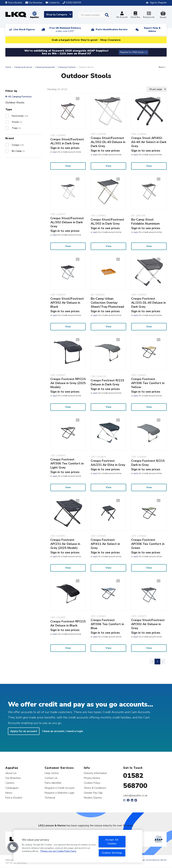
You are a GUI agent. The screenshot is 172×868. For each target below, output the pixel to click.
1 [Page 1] (157, 661)
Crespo (18, 145)
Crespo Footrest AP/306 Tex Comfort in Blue (107, 624)
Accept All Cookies (112, 842)
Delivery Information (95, 773)
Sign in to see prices (65, 148)
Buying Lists (149, 15)
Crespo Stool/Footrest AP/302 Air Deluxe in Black (67, 303)
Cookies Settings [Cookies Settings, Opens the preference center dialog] (112, 853)
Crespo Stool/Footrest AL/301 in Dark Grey (67, 141)
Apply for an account (24, 731)
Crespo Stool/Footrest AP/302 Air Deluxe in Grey (148, 624)
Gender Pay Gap (93, 793)
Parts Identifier (53, 783)
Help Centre (52, 773)
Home (8, 67)
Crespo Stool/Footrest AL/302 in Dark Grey (107, 222)
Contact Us (51, 778)
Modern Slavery (93, 798)
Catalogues (12, 788)
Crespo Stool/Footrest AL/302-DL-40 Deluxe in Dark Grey (108, 142)
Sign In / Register (158, 3)
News (9, 793)
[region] (78, 846)
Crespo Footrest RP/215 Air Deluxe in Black (68, 623)
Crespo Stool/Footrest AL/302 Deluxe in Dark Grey (67, 222)
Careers (10, 783)
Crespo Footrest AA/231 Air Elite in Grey (108, 463)
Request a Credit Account (60, 788)
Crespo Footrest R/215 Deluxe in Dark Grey (107, 382)
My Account (122, 15)
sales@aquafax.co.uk (135, 795)
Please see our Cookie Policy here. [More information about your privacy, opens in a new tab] (58, 851)
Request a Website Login (59, 793)
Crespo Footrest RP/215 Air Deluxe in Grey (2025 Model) (68, 383)
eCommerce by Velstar (156, 860)
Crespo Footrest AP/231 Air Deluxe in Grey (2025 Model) (65, 544)
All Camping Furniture (18, 97)
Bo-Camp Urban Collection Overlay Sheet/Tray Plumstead (107, 303)
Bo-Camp (18, 151)
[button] (13, 847)
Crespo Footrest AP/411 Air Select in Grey (105, 544)
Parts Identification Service (112, 30)
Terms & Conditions (95, 788)
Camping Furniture (67, 67)
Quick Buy (135, 15)
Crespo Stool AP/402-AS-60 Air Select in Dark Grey (149, 142)
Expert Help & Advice (152, 30)
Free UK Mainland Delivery (65, 30)
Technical (50, 798)
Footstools (20, 116)
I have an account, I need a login (63, 731)
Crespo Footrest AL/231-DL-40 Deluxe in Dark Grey (148, 303)
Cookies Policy (92, 783)
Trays (16, 128)
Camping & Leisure (23, 67)
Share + (162, 67)
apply (55, 152)
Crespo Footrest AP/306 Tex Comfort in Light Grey (67, 463)
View (68, 166)
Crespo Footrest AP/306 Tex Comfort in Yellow (148, 383)
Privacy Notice (92, 778)
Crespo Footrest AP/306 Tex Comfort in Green (148, 544)
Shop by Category (59, 15)
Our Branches (34, 3)
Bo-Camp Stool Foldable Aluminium (145, 222)
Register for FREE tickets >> (134, 52)
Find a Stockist (14, 3)
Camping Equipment (45, 67)
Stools (17, 122)
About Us (11, 773)
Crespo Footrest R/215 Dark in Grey (148, 463)
